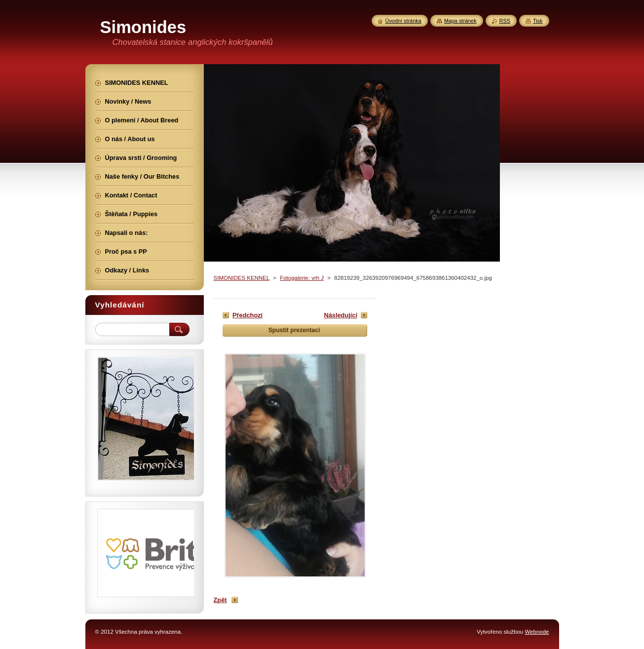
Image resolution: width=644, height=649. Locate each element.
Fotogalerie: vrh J (302, 278)
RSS (505, 21)
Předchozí (247, 315)
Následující (341, 315)
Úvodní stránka (403, 21)
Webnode (537, 632)
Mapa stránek (460, 21)
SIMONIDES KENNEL (242, 278)
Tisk (538, 21)
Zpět (220, 600)
